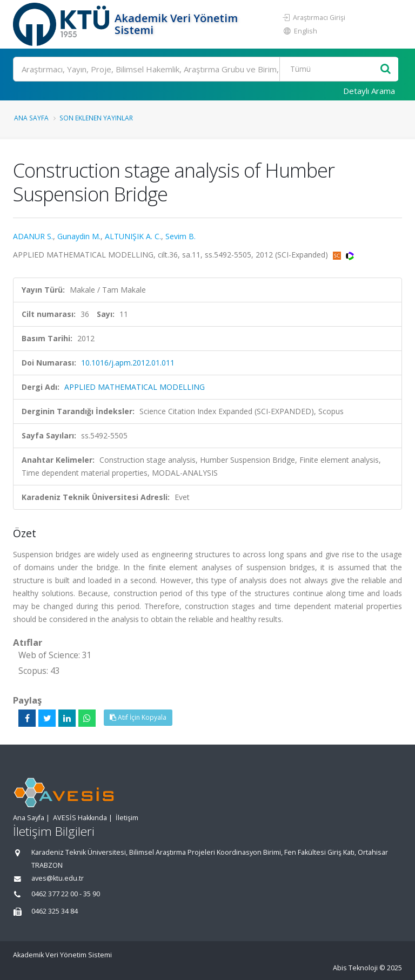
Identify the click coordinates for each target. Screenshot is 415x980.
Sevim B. (180, 236)
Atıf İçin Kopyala (138, 717)
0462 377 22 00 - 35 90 (66, 894)
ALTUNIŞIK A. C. (133, 236)
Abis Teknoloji (355, 968)
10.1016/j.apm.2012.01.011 (128, 363)
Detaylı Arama (369, 91)
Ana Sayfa (31, 118)
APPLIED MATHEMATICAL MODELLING (135, 387)
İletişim (127, 818)
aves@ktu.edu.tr (58, 878)
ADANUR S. (33, 236)
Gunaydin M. (79, 236)
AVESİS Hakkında (80, 818)
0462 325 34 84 (55, 911)
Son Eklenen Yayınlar (96, 118)
